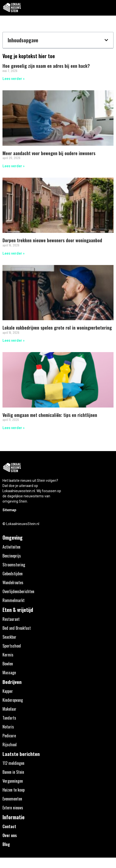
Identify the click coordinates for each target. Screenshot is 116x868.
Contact (9, 826)
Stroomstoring (14, 565)
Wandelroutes (13, 582)
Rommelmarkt (14, 600)
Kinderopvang (13, 700)
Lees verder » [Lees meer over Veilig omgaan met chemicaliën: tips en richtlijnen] (14, 428)
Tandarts (9, 718)
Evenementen (12, 799)
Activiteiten (11, 547)
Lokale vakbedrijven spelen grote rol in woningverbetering (57, 328)
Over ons (10, 835)
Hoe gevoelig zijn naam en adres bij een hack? (46, 66)
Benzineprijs (12, 556)
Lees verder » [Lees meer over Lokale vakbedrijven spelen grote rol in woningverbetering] (14, 340)
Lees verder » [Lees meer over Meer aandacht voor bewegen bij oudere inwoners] (14, 166)
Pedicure (9, 736)
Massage (9, 673)
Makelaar (9, 709)
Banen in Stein (13, 772)
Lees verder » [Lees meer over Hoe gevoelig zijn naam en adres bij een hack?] (14, 79)
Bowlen (8, 664)
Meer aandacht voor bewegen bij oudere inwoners (49, 153)
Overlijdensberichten (18, 591)
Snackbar (9, 637)
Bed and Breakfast (17, 628)
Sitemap (9, 510)
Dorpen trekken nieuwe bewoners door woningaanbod (52, 240)
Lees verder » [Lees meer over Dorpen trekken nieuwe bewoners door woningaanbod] (14, 253)
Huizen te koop (14, 790)
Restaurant (11, 619)
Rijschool (10, 745)
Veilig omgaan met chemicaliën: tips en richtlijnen (50, 415)
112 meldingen (13, 763)
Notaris (8, 727)
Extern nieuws (13, 808)
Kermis (8, 655)
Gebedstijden (13, 574)
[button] (109, 8)
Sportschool (12, 646)
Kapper (8, 691)
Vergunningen (13, 781)
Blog (6, 844)
